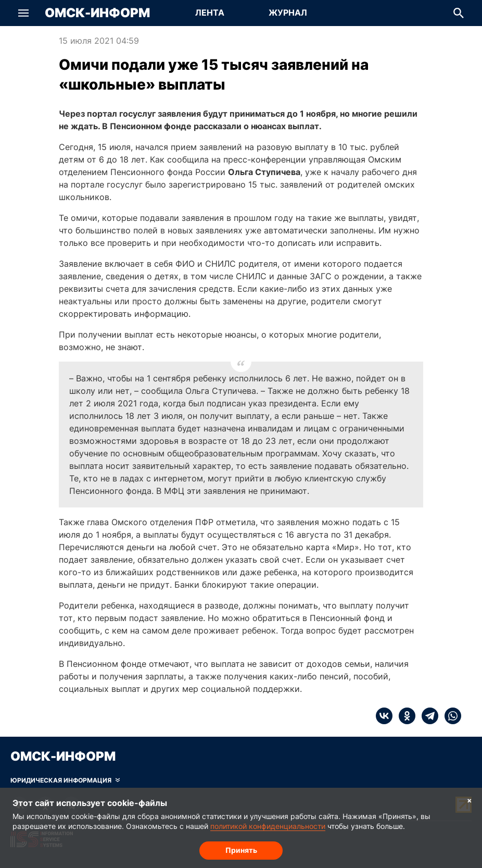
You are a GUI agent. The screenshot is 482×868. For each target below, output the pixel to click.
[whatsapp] (450, 716)
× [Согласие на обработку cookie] (470, 800)
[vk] (384, 716)
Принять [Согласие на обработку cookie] (241, 850)
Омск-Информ (97, 13)
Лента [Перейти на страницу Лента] (210, 13)
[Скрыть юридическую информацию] (65, 780)
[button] (23, 13)
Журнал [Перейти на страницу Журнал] (288, 13)
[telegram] (427, 716)
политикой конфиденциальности (268, 826)
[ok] (404, 716)
